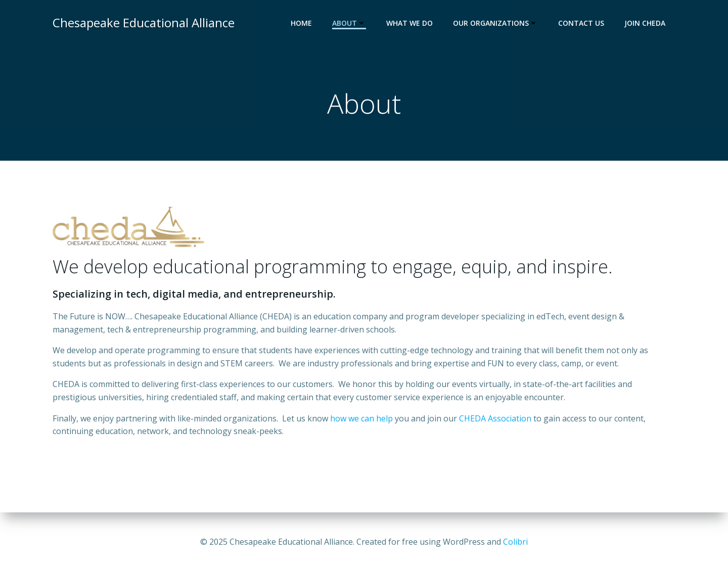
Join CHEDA (645, 23)
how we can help (361, 418)
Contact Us (581, 23)
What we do (409, 23)
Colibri (515, 542)
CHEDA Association (495, 418)
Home (301, 23)
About (349, 23)
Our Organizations (495, 23)
